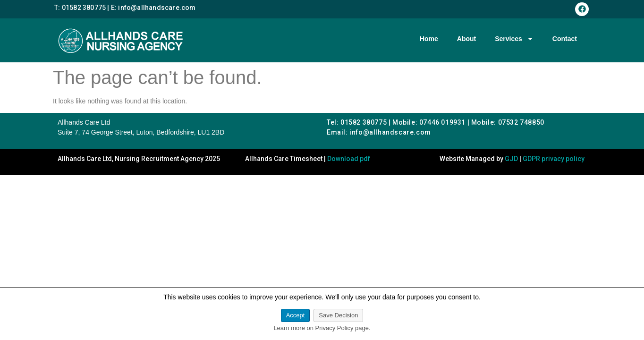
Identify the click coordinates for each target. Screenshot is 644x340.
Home (429, 39)
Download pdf (349, 159)
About (466, 39)
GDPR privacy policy (554, 159)
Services (514, 39)
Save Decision (338, 315)
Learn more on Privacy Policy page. (322, 328)
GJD (511, 159)
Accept (296, 315)
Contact (565, 39)
